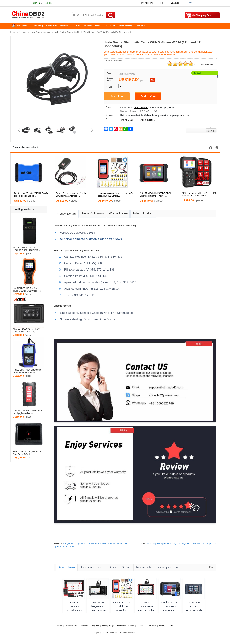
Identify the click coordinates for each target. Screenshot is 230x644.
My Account (147, 3)
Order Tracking (125, 26)
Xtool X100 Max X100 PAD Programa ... (170, 606)
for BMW (64, 26)
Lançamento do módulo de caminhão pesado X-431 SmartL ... (116, 195)
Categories (22, 26)
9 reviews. (209, 64)
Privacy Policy (108, 626)
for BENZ (76, 26)
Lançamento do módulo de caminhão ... (122, 606)
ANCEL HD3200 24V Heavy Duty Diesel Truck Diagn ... (26, 330)
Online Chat (127, 120)
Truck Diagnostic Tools (40, 32)
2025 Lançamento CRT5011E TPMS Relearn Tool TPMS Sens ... (199, 194)
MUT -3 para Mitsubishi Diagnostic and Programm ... (27, 249)
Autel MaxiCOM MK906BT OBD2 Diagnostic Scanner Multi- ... (156, 195)
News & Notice (71, 626)
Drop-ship (140, 26)
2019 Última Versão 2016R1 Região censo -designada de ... (31, 195)
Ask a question (148, 120)
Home (15, 26)
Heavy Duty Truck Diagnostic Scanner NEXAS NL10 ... (27, 371)
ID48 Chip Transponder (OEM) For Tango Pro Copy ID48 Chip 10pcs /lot (181, 543)
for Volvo (88, 26)
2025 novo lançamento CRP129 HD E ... (98, 608)
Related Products (143, 214)
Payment (84, 626)
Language (176, 3)
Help (161, 3)
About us (141, 626)
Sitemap (162, 626)
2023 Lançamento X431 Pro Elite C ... (146, 608)
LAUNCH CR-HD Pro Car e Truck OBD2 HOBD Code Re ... (28, 290)
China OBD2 (38, 16)
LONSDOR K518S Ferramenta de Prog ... (194, 608)
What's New (52, 26)
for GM (98, 26)
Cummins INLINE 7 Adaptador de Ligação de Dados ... (27, 412)
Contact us (152, 626)
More (212, 567)
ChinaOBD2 (114, 633)
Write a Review (118, 214)
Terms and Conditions (125, 626)
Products (23, 32)
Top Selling (37, 26)
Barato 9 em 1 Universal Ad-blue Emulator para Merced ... (71, 195)
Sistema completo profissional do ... (74, 608)
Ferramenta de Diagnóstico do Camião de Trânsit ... (27, 453)
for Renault (110, 26)
